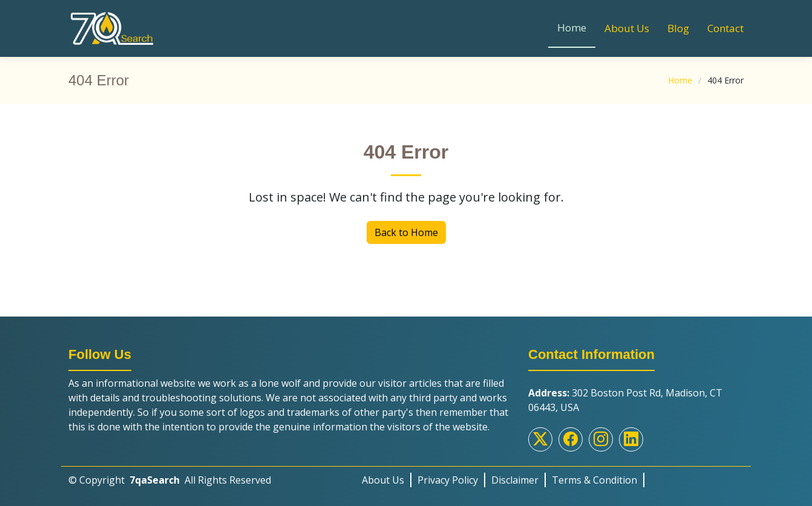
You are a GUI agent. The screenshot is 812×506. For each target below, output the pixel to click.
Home (572, 28)
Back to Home (406, 232)
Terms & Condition (594, 480)
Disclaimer (515, 480)
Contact (725, 28)
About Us (627, 28)
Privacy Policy (448, 480)
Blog (678, 28)
